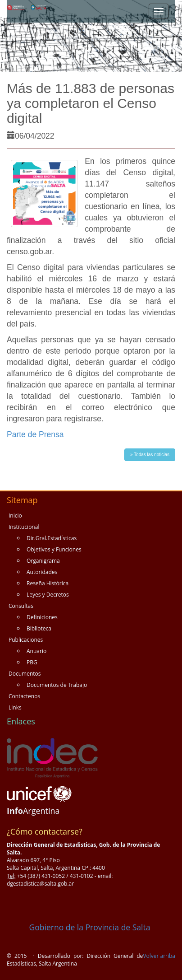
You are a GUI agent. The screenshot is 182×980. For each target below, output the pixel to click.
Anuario (36, 651)
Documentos (25, 674)
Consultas (21, 606)
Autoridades (42, 572)
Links (15, 707)
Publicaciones (26, 640)
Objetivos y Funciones (54, 549)
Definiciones (42, 617)
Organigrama (43, 561)
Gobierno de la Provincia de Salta (78, 927)
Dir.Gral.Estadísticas (52, 538)
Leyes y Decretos (48, 595)
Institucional (24, 527)
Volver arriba (159, 956)
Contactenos (24, 696)
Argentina (33, 811)
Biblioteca (39, 628)
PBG (32, 662)
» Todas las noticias (150, 455)
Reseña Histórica (48, 583)
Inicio (15, 516)
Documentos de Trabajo (57, 685)
